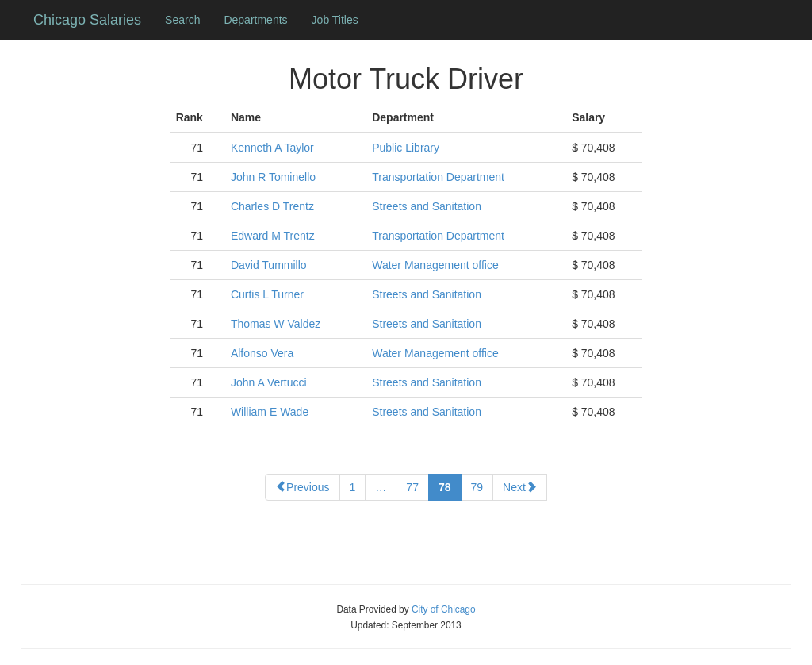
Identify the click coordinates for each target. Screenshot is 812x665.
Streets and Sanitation (427, 206)
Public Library (406, 148)
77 (412, 487)
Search (182, 20)
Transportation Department (438, 177)
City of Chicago (444, 609)
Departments (255, 20)
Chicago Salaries (87, 20)
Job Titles (335, 20)
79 (477, 487)
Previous (302, 487)
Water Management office (435, 265)
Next (520, 487)
